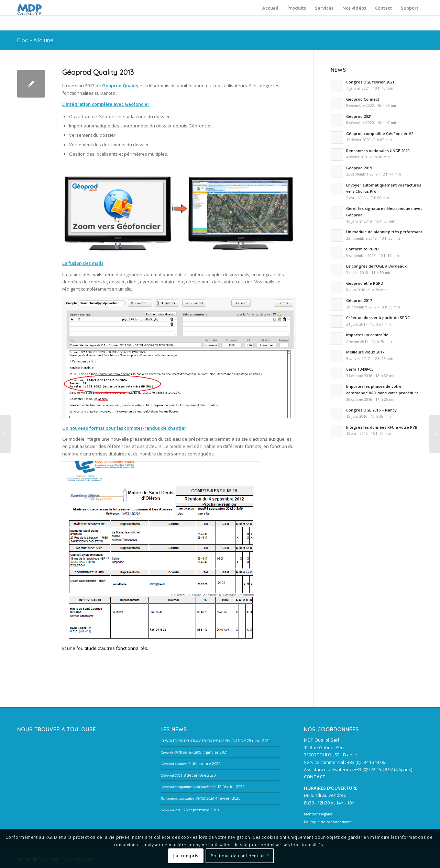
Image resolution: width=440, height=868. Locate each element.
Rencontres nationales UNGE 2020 (187, 798)
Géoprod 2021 (172, 775)
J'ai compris (186, 856)
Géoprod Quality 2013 (98, 72)
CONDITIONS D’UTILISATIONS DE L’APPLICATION (203, 741)
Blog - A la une (35, 40)
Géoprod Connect (174, 764)
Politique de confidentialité (240, 856)
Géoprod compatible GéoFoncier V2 (188, 787)
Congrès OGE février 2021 (181, 752)
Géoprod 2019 (172, 810)
